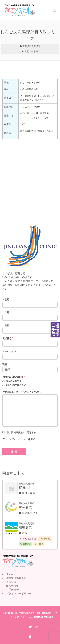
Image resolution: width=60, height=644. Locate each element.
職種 (5, 364)
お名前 (7, 299)
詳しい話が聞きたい (16, 385)
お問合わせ (12, 590)
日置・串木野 (31, 52)
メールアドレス (11, 351)
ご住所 (7, 325)
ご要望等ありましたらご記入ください (21, 392)
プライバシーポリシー (19, 594)
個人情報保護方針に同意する (22, 432)
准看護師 (36, 46)
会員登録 (11, 582)
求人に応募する (14, 381)
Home (9, 574)
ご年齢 (7, 312)
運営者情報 (12, 586)
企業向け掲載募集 (16, 578)
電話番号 (8, 338)
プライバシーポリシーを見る (19, 439)
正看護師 (27, 46)
